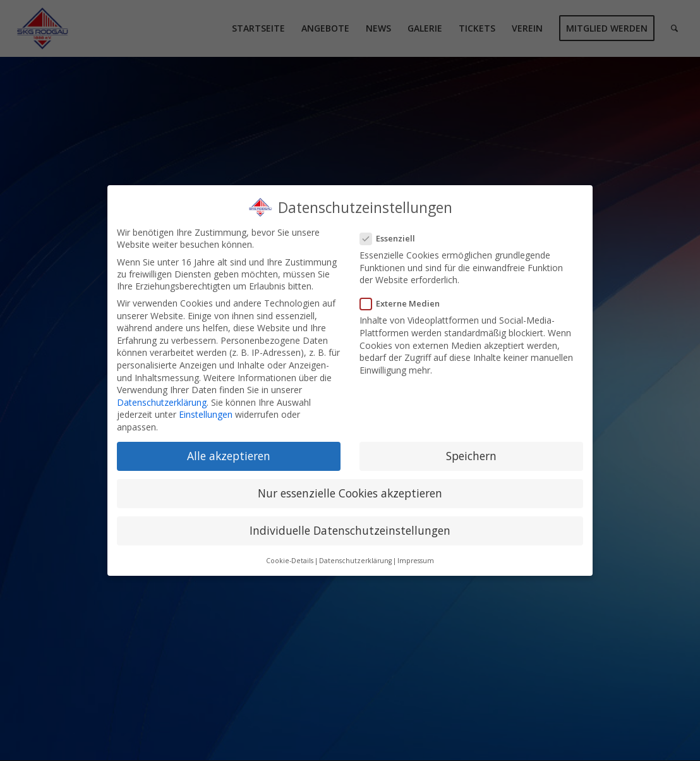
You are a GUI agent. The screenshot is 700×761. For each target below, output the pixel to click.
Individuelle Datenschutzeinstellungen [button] (350, 530)
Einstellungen (206, 414)
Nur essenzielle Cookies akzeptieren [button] (350, 493)
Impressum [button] (416, 561)
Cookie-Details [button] (290, 561)
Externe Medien (405, 303)
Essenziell (393, 238)
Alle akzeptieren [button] (229, 456)
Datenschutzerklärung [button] (355, 561)
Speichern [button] (471, 456)
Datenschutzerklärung (162, 402)
